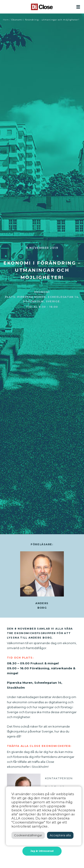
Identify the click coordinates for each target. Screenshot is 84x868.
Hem (6, 20)
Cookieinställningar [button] (28, 835)
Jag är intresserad (42, 851)
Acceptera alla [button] (60, 835)
